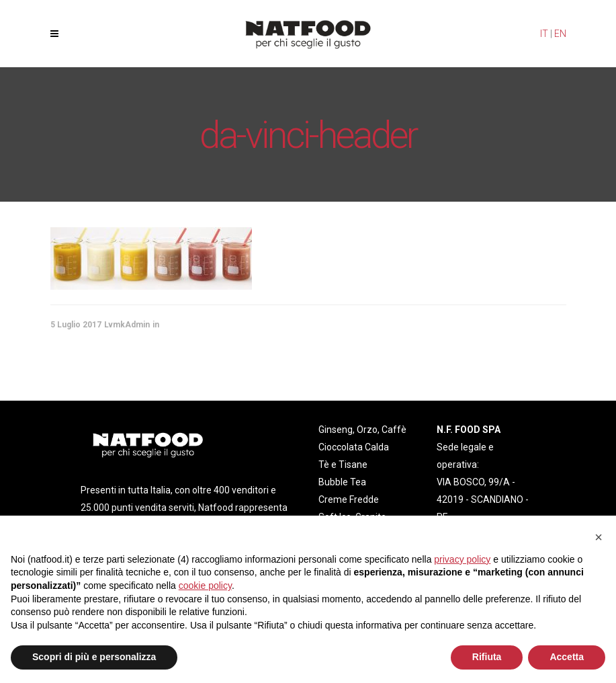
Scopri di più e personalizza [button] (94, 657)
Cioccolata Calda (354, 447)
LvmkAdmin (127, 325)
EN (560, 34)
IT (544, 34)
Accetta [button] (567, 657)
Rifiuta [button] (487, 657)
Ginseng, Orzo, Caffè (362, 430)
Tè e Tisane (343, 465)
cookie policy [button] (205, 586)
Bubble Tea (342, 482)
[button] (599, 537)
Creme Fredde (349, 499)
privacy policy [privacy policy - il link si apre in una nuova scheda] (462, 559)
